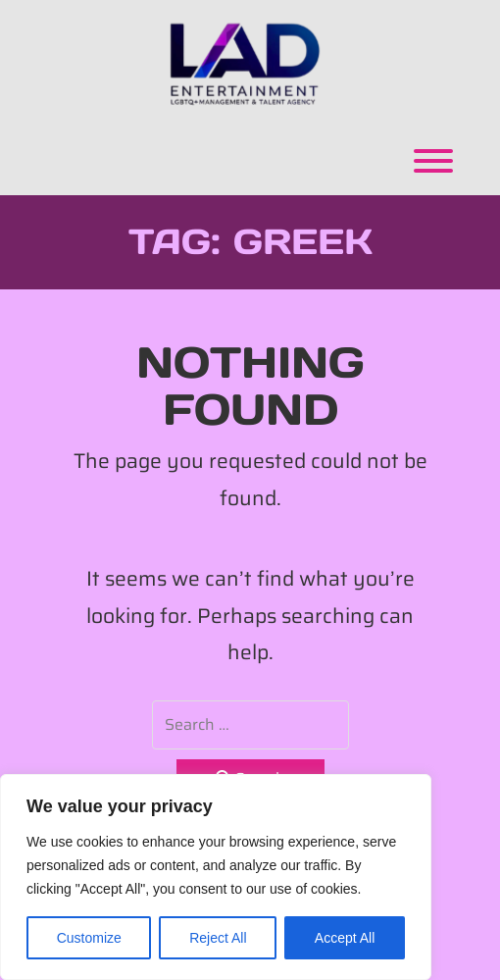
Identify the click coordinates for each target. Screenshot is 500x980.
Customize (89, 938)
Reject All (218, 938)
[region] (216, 877)
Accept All (345, 938)
